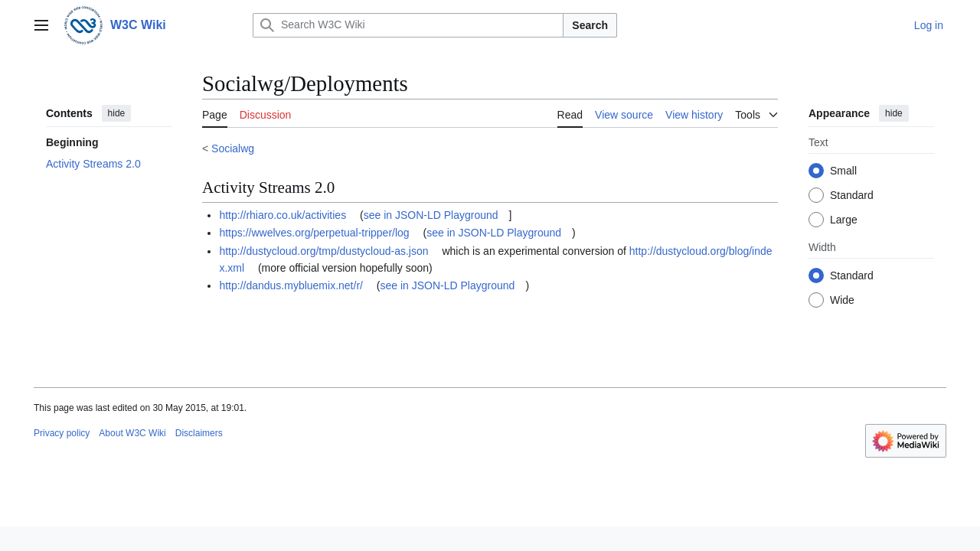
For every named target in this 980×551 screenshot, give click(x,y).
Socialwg (233, 148)
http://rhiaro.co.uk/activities (283, 215)
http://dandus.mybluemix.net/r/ (291, 285)
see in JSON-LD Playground (431, 215)
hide (117, 113)
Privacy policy (62, 433)
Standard (852, 195)
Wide (842, 300)
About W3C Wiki (132, 433)
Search (590, 25)
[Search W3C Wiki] (408, 25)
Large (844, 220)
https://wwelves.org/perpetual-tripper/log (314, 233)
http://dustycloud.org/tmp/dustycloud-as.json (323, 251)
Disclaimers (199, 433)
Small (843, 171)
